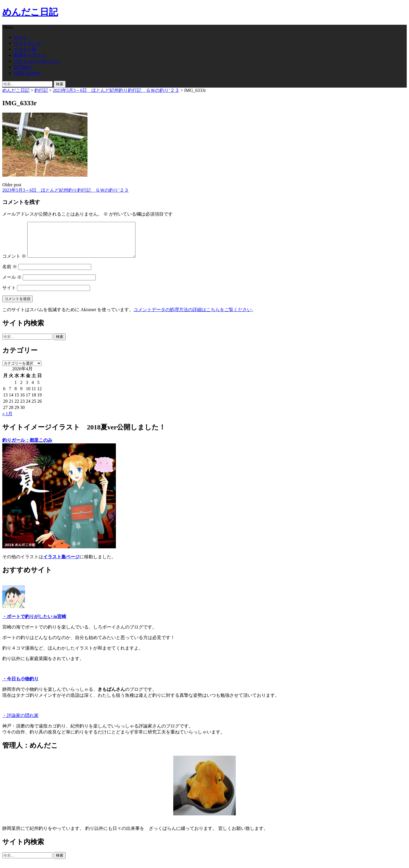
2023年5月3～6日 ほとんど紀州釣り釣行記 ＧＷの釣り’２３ (65, 190)
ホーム (20, 37)
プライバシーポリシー (36, 61)
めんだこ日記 (30, 12)
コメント (14, 263)
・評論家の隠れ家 (20, 722)
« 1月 (7, 420)
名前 (10, 273)
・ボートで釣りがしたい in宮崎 (34, 623)
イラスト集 (25, 49)
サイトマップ (27, 43)
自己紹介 (23, 67)
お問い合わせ (27, 73)
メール (12, 284)
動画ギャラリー (30, 55)
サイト (9, 294)
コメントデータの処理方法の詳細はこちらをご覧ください (193, 316)
